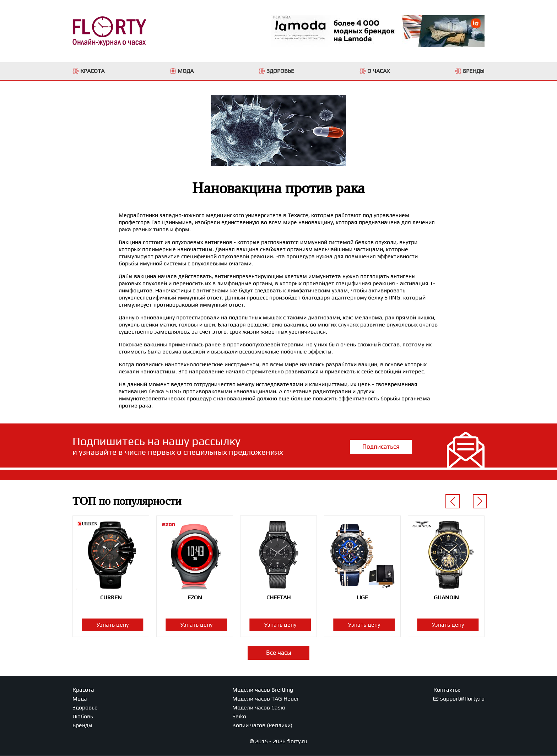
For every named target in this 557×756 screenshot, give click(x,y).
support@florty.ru (462, 699)
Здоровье (85, 708)
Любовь (83, 717)
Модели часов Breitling (263, 690)
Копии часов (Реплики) (262, 726)
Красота (83, 690)
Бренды (82, 726)
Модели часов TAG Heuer (266, 699)
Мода (80, 699)
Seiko (239, 717)
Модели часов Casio (259, 708)
